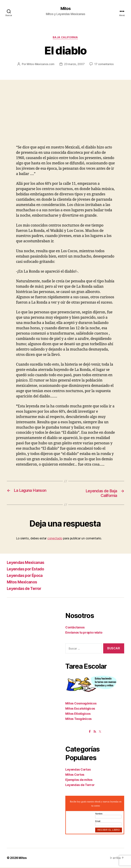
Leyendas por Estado (27, 570)
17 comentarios (104, 64)
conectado (55, 539)
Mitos (65, 9)
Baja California (65, 38)
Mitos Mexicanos (23, 583)
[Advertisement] (65, 120)
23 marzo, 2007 (74, 64)
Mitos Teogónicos (78, 719)
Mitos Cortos (75, 775)
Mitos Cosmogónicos (81, 704)
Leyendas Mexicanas (27, 563)
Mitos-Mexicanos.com (41, 64)
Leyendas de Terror (25, 589)
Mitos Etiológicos (78, 714)
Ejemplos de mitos (79, 780)
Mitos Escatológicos (80, 709)
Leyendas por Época (26, 576)
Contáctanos (75, 628)
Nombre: (99, 814)
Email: (98, 822)
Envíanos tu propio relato (84, 633)
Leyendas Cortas (78, 770)
